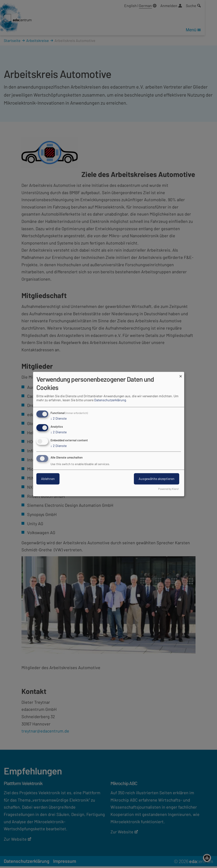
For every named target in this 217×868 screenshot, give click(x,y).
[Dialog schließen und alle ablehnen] (181, 375)
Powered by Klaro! (169, 489)
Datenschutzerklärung (110, 400)
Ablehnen (48, 479)
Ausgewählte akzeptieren (157, 479)
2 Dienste (59, 419)
